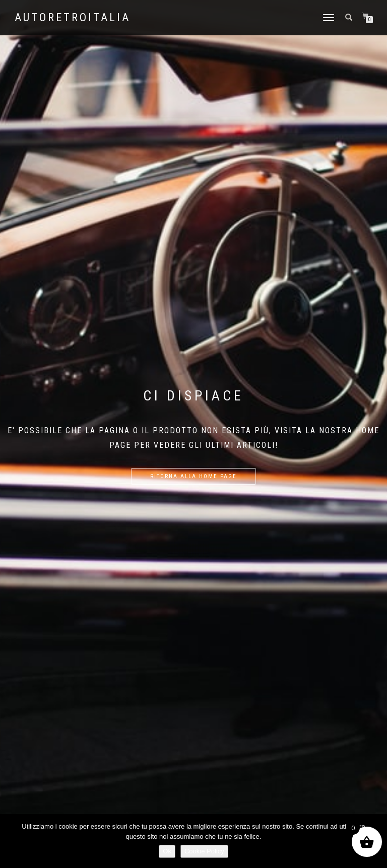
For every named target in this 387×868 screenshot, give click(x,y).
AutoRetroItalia (73, 18)
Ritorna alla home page (193, 476)
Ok (167, 851)
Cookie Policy (204, 851)
